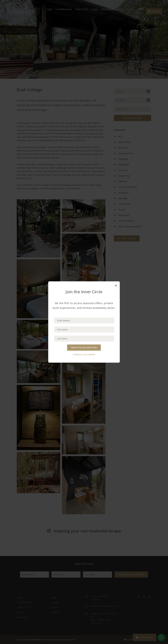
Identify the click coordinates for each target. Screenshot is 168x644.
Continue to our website (84, 354)
